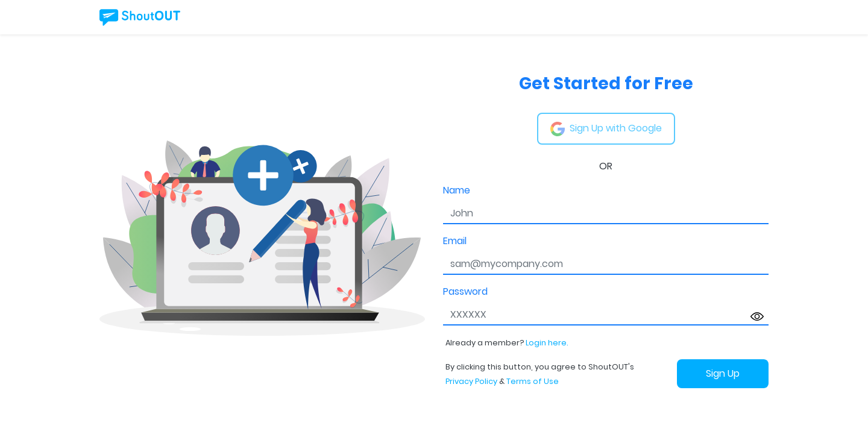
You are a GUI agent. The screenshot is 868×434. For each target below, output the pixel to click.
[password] (606, 315)
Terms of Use (533, 381)
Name (457, 190)
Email (455, 241)
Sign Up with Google (606, 129)
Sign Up (723, 373)
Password (465, 291)
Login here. (547, 343)
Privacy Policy (471, 381)
